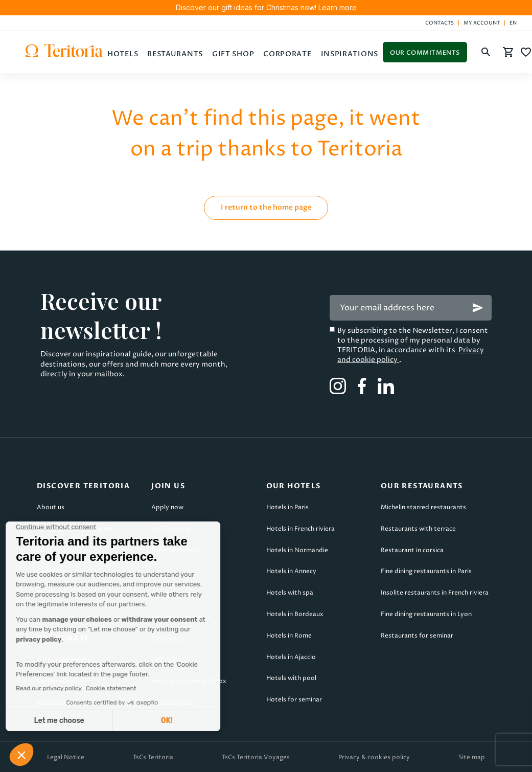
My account (482, 23)
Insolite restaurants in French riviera (435, 593)
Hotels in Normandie (297, 550)
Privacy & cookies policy (374, 757)
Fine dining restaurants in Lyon (426, 614)
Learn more (338, 7)
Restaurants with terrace (418, 529)
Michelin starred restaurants (423, 507)
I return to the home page (266, 207)
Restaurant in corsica (412, 550)
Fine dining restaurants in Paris (426, 571)
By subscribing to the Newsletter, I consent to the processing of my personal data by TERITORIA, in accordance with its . (413, 345)
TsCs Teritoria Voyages (256, 757)
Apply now (167, 507)
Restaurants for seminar (417, 636)
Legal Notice (66, 757)
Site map (472, 757)
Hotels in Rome (289, 636)
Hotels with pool (291, 678)
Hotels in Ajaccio (291, 657)
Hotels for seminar (294, 700)
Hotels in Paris (287, 507)
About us (51, 507)
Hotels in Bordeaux (295, 614)
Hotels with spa (290, 593)
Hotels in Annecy (291, 571)
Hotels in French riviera (300, 529)
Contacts (440, 23)
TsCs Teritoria (153, 757)
